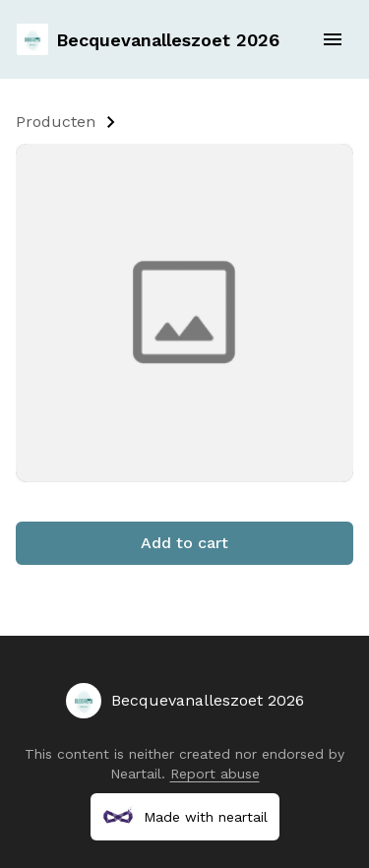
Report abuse (215, 774)
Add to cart (184, 543)
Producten (56, 122)
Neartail (136, 774)
